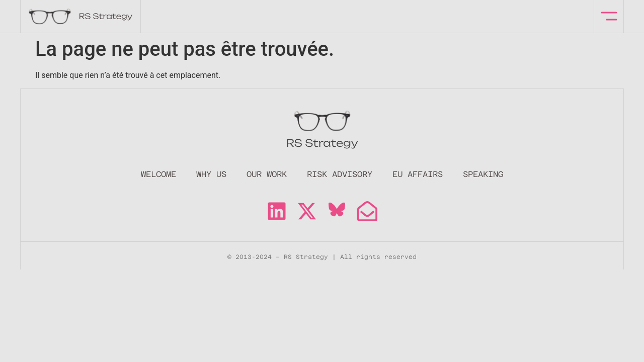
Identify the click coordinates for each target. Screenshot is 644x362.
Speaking (483, 174)
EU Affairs (418, 174)
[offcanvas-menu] (609, 16)
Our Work (267, 174)
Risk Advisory (340, 174)
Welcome (158, 174)
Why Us (211, 174)
